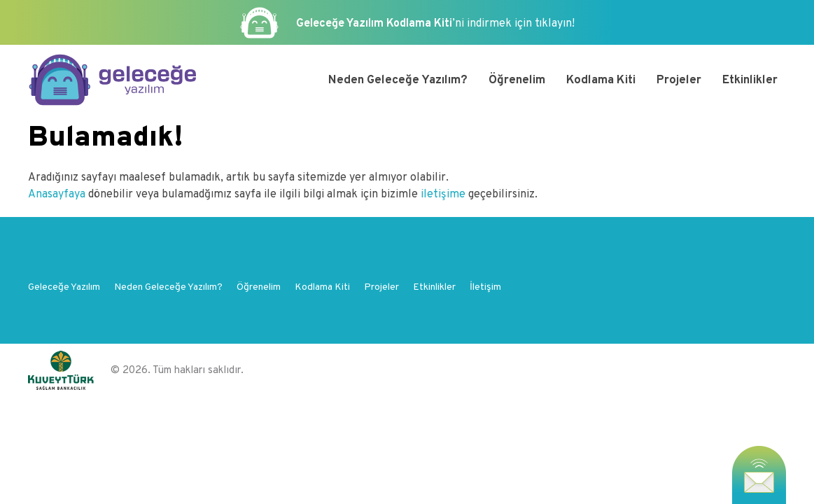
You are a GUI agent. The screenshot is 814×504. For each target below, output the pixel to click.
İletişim (485, 287)
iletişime (443, 195)
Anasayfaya (58, 195)
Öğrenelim (517, 80)
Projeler (679, 80)
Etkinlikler (750, 80)
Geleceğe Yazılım (64, 287)
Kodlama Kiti (601, 80)
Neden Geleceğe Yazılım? (398, 80)
